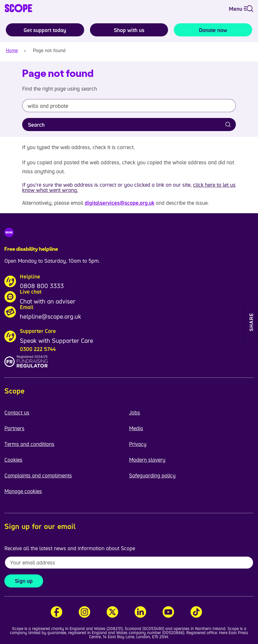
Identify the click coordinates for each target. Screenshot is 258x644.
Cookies (13, 460)
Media (136, 428)
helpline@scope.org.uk (51, 316)
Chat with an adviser (48, 301)
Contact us (17, 412)
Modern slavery (147, 460)
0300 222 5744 (38, 349)
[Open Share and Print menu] (251, 322)
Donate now (213, 30)
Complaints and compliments (38, 475)
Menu (241, 9)
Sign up (24, 581)
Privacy (138, 444)
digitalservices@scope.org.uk (120, 203)
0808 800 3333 (42, 286)
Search (36, 125)
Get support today (45, 30)
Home (12, 50)
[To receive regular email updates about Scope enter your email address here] (129, 563)
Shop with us (129, 30)
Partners (14, 428)
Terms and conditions (29, 444)
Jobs (135, 412)
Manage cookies (23, 491)
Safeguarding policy (152, 475)
